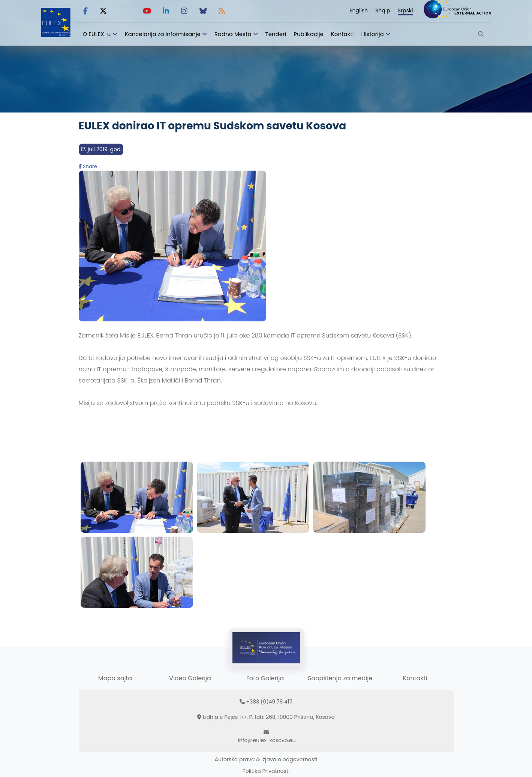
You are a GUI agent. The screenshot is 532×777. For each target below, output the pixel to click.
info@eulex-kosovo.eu (267, 740)
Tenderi (276, 34)
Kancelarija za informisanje (163, 34)
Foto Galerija (265, 678)
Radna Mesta (233, 34)
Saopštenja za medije (340, 678)
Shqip (383, 10)
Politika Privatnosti (266, 771)
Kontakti (342, 34)
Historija (372, 34)
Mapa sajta (115, 678)
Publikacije (309, 34)
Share (88, 166)
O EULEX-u (97, 34)
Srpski (405, 10)
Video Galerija (190, 678)
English (359, 10)
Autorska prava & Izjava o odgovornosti (266, 759)
